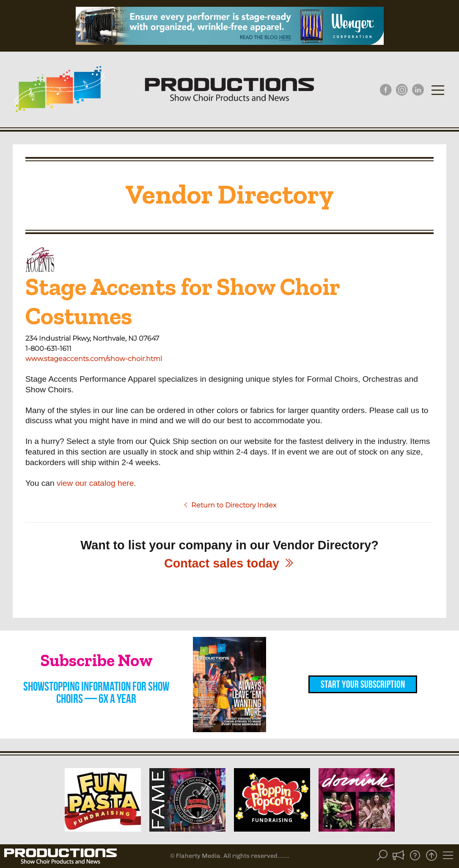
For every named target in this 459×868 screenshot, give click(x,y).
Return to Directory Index (229, 505)
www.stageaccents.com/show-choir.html (94, 359)
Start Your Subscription (363, 684)
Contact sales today (229, 563)
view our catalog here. (96, 483)
